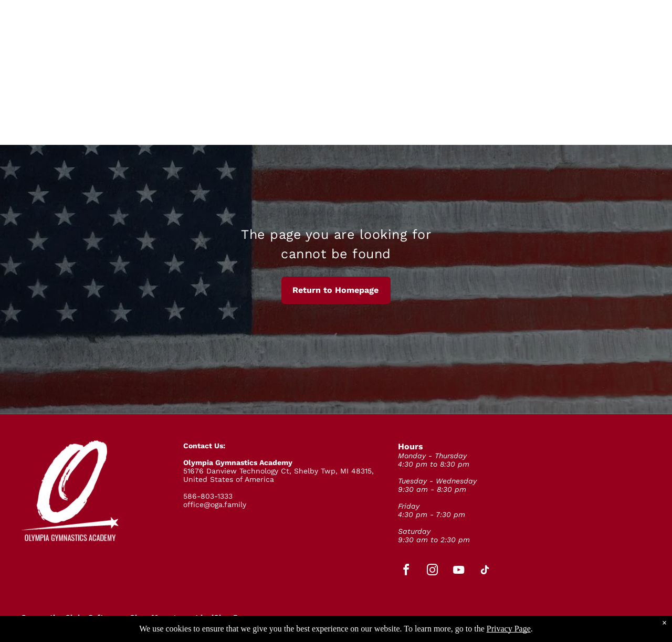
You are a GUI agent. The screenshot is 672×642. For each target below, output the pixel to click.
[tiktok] (485, 571)
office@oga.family (215, 504)
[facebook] (406, 571)
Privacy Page (509, 629)
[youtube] (459, 571)
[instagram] (433, 571)
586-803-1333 (208, 496)
